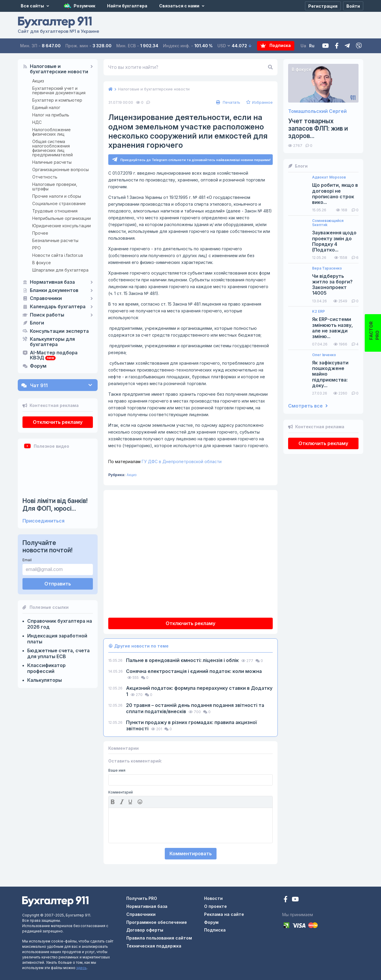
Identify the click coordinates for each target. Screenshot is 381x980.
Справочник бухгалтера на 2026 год (60, 624)
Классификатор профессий (46, 668)
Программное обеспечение (157, 922)
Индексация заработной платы (57, 639)
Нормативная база (52, 282)
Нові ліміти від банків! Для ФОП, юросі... (55, 504)
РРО (37, 248)
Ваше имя (117, 771)
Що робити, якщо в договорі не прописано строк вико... (335, 194)
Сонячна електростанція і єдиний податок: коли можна (194, 671)
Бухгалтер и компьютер (57, 100)
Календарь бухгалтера (58, 307)
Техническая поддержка (154, 946)
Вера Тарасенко (327, 268)
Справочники (46, 298)
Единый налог (46, 107)
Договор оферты (145, 930)
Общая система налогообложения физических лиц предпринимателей (53, 148)
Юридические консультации (62, 226)
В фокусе (42, 263)
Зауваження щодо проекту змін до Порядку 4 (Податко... (334, 241)
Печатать (227, 102)
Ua (303, 46)
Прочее (40, 233)
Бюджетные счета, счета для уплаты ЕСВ (58, 653)
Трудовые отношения (55, 211)
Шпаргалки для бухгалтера (60, 270)
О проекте (215, 906)
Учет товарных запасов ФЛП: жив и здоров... (318, 128)
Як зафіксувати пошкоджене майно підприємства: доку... (330, 374)
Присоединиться (43, 521)
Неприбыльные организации (62, 218)
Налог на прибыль (51, 115)
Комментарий (121, 792)
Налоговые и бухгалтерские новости (59, 69)
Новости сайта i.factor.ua (58, 255)
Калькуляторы (45, 680)
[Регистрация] (323, 6)
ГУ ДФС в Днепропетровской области (165, 461)
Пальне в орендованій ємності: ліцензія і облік (183, 660)
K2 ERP (318, 311)
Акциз (38, 81)
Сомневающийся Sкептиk (328, 223)
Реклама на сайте (224, 914)
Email (27, 560)
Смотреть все (308, 406)
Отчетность (45, 177)
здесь (81, 968)
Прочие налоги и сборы (57, 196)
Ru (312, 46)
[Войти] (353, 6)
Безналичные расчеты (55, 240)
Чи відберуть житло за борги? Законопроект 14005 (332, 285)
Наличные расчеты (52, 162)
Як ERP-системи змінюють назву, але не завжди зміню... (332, 328)
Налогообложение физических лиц (51, 132)
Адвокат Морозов (329, 177)
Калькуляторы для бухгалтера (52, 342)
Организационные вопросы (60, 169)
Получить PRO (142, 898)
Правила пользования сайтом (159, 938)
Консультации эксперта (59, 331)
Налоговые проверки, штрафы (55, 186)
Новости (213, 898)
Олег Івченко (324, 355)
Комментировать (191, 854)
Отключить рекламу (58, 422)
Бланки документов (54, 291)
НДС (37, 122)
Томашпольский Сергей (317, 111)
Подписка (271, 46)
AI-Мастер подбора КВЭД (54, 356)
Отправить (58, 584)
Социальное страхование (59, 203)
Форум (38, 366)
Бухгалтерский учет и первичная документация (59, 90)
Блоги (37, 323)
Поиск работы (47, 315)
